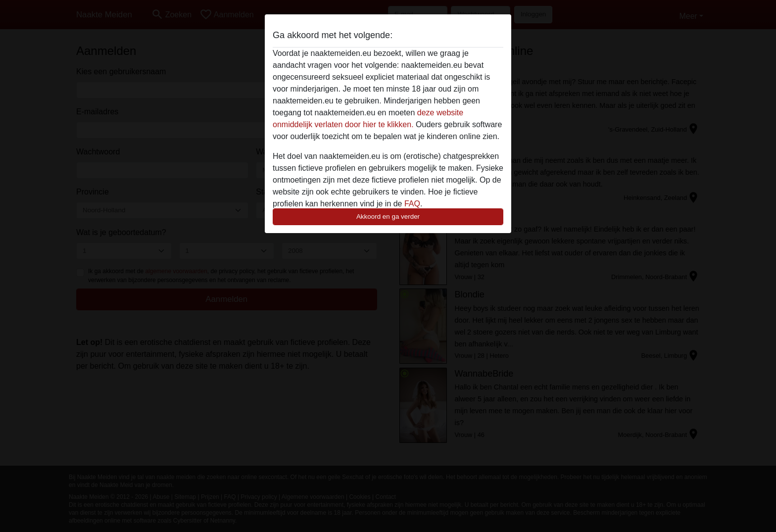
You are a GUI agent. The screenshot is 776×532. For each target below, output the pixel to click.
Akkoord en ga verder (388, 217)
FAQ (412, 204)
